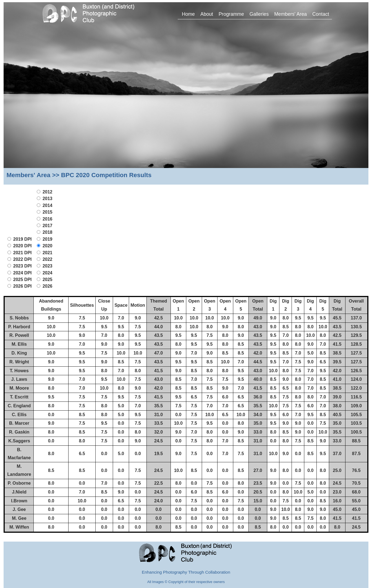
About (207, 14)
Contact (321, 14)
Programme (231, 14)
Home (188, 14)
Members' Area (290, 14)
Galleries (259, 14)
